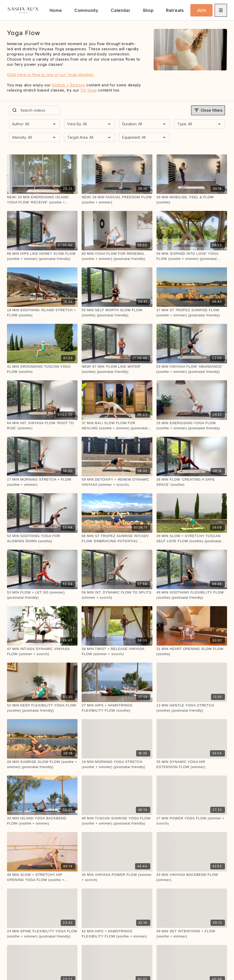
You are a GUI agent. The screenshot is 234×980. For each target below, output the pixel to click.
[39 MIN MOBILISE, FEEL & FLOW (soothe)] (192, 200)
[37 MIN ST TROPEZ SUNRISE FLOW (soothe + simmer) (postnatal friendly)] (192, 313)
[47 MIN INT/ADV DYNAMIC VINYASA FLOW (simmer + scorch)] (42, 651)
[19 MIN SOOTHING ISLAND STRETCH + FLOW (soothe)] (42, 313)
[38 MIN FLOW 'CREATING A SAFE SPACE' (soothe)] (192, 482)
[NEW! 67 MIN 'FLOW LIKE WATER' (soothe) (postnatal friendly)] (117, 369)
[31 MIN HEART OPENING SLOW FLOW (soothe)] (192, 651)
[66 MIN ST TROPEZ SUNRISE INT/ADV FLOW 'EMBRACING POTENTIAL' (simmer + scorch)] (117, 538)
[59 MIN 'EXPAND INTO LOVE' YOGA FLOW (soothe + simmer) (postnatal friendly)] (192, 256)
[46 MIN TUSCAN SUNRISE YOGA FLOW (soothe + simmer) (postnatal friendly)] (117, 821)
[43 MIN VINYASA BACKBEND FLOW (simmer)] (192, 877)
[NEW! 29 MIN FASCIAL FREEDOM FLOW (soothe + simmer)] (117, 200)
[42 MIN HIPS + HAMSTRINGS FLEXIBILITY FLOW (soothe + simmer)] (117, 934)
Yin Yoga (89, 90)
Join (201, 10)
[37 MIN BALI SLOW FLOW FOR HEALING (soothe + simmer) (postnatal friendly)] (117, 426)
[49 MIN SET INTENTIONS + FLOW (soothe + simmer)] (192, 934)
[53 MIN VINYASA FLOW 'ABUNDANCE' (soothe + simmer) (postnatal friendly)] (192, 369)
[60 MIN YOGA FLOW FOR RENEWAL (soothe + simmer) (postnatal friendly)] (117, 256)
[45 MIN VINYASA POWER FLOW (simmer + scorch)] (117, 877)
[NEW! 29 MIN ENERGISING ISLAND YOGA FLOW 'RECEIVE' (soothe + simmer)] (42, 200)
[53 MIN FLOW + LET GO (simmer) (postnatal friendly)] (42, 595)
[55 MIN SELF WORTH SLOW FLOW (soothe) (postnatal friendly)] (117, 313)
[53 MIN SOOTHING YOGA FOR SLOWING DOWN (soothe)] (42, 538)
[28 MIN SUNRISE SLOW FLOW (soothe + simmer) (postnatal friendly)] (42, 764)
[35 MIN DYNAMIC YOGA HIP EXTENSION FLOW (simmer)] (192, 764)
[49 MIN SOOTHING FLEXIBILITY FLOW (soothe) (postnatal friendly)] (192, 595)
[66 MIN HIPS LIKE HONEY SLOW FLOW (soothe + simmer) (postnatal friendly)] (42, 256)
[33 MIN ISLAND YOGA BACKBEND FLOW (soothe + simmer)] (42, 821)
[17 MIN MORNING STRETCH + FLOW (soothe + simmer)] (42, 482)
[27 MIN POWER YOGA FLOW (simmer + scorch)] (192, 821)
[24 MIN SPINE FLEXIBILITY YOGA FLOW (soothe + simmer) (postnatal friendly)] (42, 934)
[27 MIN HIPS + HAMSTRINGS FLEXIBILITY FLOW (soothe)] (117, 708)
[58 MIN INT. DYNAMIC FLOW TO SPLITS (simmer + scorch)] (117, 595)
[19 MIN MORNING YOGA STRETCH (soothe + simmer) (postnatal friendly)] (117, 764)
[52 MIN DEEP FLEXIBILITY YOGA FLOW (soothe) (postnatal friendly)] (42, 708)
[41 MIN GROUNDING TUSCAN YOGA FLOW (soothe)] (42, 369)
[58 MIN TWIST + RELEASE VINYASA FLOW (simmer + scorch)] (117, 651)
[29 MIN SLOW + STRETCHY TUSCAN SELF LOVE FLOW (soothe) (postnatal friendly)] (192, 538)
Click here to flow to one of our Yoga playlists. (51, 75)
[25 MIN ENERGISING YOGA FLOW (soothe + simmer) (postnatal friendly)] (192, 426)
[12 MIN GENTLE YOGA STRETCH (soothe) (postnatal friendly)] (192, 708)
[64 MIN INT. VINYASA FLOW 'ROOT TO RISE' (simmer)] (42, 426)
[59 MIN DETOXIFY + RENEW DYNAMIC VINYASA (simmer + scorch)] (117, 482)
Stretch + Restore (68, 85)
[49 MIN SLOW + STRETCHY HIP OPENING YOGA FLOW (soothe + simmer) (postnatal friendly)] (42, 877)
